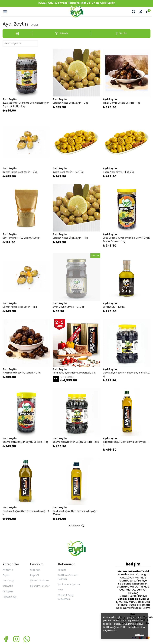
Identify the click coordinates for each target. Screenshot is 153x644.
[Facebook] (6, 639)
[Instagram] (16, 639)
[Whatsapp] (27, 639)
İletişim (62, 570)
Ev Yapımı (8, 591)
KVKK (61, 590)
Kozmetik (8, 586)
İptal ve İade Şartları (69, 584)
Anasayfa (8, 570)
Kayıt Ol (34, 575)
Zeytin (6, 575)
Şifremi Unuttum (39, 581)
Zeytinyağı (8, 581)
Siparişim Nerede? (40, 586)
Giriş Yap (35, 570)
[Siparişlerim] (141, 12)
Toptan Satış (10, 597)
